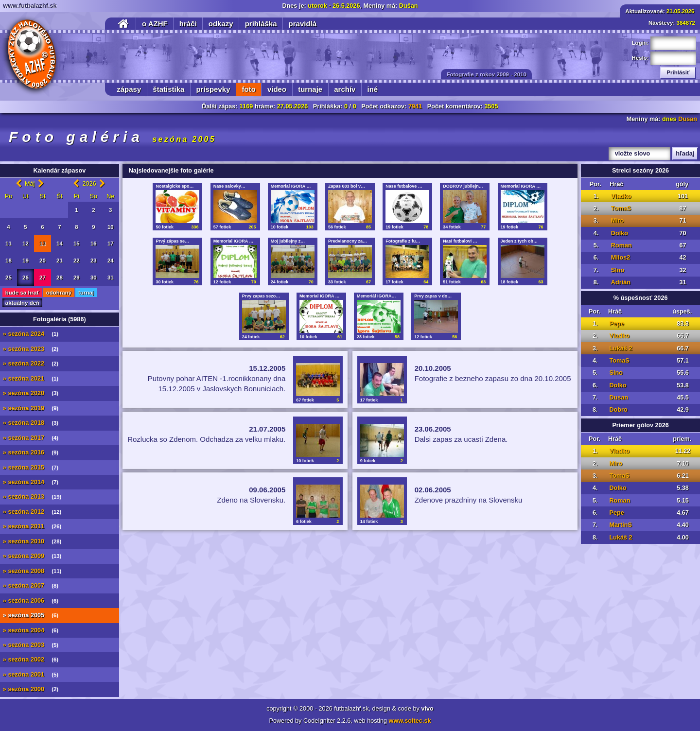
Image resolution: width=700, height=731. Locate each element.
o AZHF (155, 24)
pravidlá (303, 24)
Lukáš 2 (621, 348)
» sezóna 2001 (31, 675)
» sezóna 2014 (31, 482)
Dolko (620, 233)
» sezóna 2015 (31, 468)
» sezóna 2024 (31, 334)
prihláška (261, 24)
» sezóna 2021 (31, 379)
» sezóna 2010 (32, 541)
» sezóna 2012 (32, 512)
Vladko (621, 196)
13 (43, 244)
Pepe (616, 324)
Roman (621, 245)
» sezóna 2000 (31, 689)
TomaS (621, 209)
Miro (618, 221)
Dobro (618, 410)
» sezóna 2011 (32, 526)
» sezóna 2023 (31, 349)
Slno (618, 270)
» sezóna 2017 (31, 438)
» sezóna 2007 (31, 586)
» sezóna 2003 (31, 645)
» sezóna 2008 (32, 571)
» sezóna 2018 (31, 423)
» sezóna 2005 (31, 615)
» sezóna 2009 (32, 556)
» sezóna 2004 (31, 630)
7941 (415, 106)
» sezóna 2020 (31, 393)
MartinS (621, 525)
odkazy (221, 24)
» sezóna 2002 (31, 660)
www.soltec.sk (410, 721)
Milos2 (621, 258)
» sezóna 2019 (31, 408)
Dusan (688, 119)
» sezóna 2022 (31, 364)
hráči (188, 24)
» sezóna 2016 (31, 453)
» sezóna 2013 (32, 497)
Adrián (621, 282)
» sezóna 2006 (31, 601)
